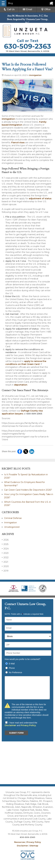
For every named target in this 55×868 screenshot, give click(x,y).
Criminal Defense (13, 518)
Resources (20, 842)
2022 (5, 557)
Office (46, 9)
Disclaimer (10, 725)
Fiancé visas (18, 143)
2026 (5, 540)
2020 (5, 566)
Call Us (9, 9)
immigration (8, 119)
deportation (21, 385)
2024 (5, 549)
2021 (5, 562)
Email (27, 9)
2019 (5, 571)
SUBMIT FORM (16, 733)
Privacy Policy (28, 725)
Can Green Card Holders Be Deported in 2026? (28, 490)
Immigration (35, 75)
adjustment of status (40, 199)
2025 (5, 544)
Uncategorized (12, 527)
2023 (5, 553)
